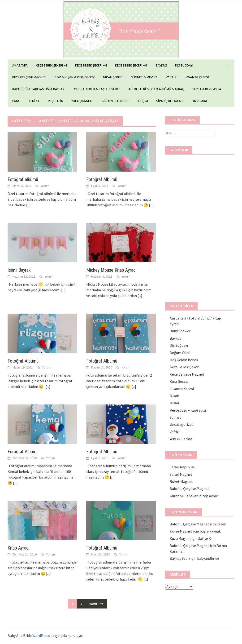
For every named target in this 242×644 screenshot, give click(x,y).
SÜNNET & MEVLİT (144, 77)
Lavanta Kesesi (182, 389)
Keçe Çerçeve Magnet (187, 374)
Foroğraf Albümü (23, 452)
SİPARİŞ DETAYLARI (170, 101)
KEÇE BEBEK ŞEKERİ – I (51, 65)
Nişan (174, 403)
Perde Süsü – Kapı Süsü (188, 410)
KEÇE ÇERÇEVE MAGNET (29, 77)
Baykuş (175, 338)
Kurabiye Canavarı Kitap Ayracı (194, 496)
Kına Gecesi (179, 381)
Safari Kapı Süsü (182, 467)
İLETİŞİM (142, 101)
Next (96, 604)
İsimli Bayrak (19, 270)
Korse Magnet (181, 531)
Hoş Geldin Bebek (184, 360)
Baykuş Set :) (180, 558)
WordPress (41, 635)
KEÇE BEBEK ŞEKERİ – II (91, 65)
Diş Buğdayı (179, 345)
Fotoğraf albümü (23, 179)
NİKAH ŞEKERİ (113, 77)
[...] (28, 205)
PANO (16, 101)
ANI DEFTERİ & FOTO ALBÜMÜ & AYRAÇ (156, 89)
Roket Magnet (181, 481)
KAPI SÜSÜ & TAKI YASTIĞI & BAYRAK (38, 89)
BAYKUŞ (161, 65)
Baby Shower (180, 331)
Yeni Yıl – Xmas (181, 439)
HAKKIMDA (199, 101)
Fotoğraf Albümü (102, 179)
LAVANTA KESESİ (197, 77)
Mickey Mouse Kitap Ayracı (111, 270)
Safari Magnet (181, 474)
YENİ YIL (34, 101)
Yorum (45, 186)
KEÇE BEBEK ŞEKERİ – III (131, 65)
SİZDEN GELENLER (115, 101)
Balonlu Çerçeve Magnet (189, 489)
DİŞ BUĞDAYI (184, 65)
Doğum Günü (180, 353)
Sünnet (175, 417)
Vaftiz (174, 432)
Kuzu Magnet (180, 538)
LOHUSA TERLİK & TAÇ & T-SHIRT (96, 89)
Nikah (174, 396)
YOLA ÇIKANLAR (82, 101)
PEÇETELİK (56, 101)
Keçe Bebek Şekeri (185, 367)
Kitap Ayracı (18, 548)
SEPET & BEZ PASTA (207, 89)
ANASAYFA (20, 65)
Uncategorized (182, 424)
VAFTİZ (171, 77)
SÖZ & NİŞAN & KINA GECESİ (75, 77)
